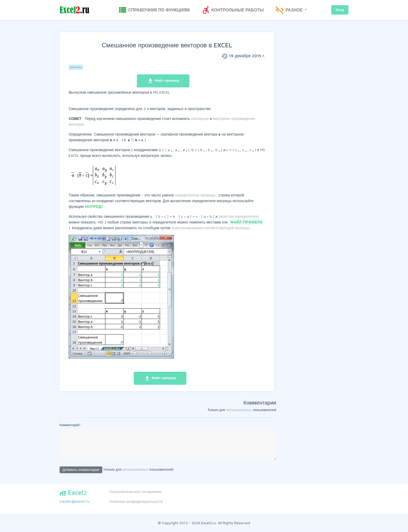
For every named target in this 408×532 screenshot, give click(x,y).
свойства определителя (239, 216)
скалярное (200, 118)
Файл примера (163, 81)
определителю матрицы (196, 195)
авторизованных (239, 410)
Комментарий (70, 425)
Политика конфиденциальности (136, 501)
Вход (340, 10)
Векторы (76, 67)
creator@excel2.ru (75, 501)
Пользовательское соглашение (135, 492)
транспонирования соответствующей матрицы (211, 228)
